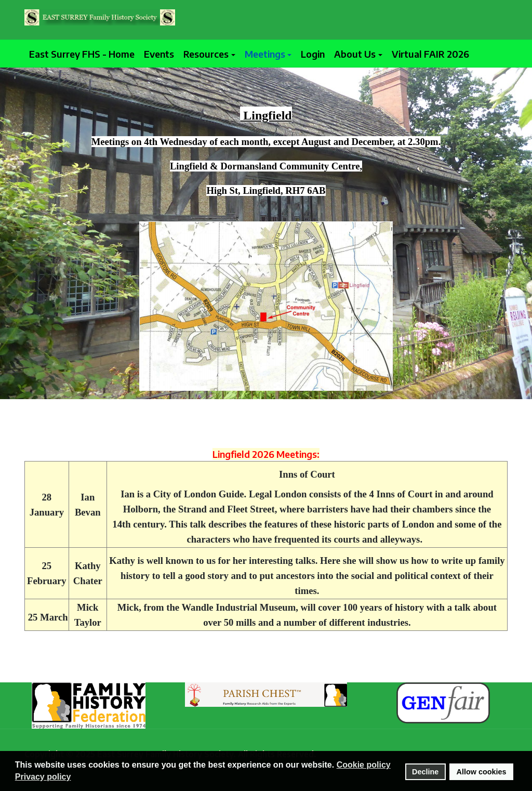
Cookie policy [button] (364, 765)
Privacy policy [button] (43, 777)
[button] (209, 54)
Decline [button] (425, 772)
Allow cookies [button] (482, 772)
